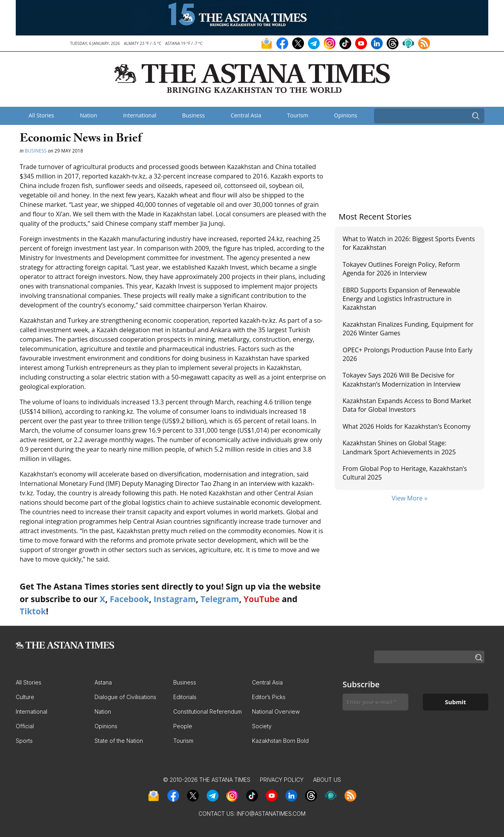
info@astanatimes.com (271, 814)
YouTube (262, 599)
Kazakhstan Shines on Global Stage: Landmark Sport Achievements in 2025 (399, 447)
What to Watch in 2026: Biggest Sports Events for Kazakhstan (409, 243)
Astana (103, 682)
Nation (89, 115)
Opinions (346, 115)
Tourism (298, 115)
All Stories (41, 115)
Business (193, 115)
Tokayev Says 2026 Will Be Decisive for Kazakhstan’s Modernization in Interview (402, 379)
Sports (24, 741)
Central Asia (246, 115)
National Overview (276, 711)
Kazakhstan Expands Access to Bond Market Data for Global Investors (407, 405)
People (183, 726)
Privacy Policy (282, 780)
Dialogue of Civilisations (125, 697)
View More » (410, 498)
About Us (327, 780)
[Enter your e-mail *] (375, 702)
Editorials (185, 697)
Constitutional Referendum (208, 711)
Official (25, 726)
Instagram (175, 599)
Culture (25, 697)
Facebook (130, 599)
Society (262, 726)
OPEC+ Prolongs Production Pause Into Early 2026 (408, 354)
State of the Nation (119, 741)
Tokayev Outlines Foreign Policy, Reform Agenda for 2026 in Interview (401, 269)
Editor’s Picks (269, 697)
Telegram (220, 599)
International (139, 115)
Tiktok (33, 611)
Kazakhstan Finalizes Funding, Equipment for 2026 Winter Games (408, 329)
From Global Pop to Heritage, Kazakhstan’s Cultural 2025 (405, 473)
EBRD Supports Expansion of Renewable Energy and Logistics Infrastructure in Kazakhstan (401, 299)
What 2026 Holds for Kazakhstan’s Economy (407, 426)
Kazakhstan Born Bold (280, 741)
